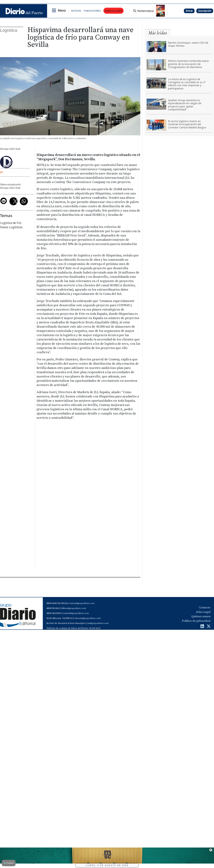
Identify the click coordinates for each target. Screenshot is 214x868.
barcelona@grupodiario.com (80, 603)
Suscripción (205, 11)
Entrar (189, 11)
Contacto (205, 608)
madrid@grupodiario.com (76, 613)
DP (2, 172)
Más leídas (158, 33)
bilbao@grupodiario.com (74, 608)
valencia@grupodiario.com (87, 618)
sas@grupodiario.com (98, 623)
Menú (62, 11)
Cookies (9, 863)
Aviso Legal (203, 612)
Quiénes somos (201, 616)
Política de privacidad (196, 621)
